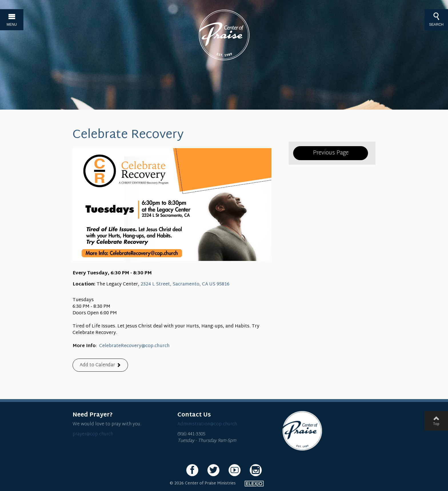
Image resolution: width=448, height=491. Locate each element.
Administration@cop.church (207, 424)
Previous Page (331, 153)
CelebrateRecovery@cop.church (134, 346)
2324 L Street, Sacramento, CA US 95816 (185, 284)
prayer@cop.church (93, 434)
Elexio (254, 484)
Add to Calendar (97, 365)
